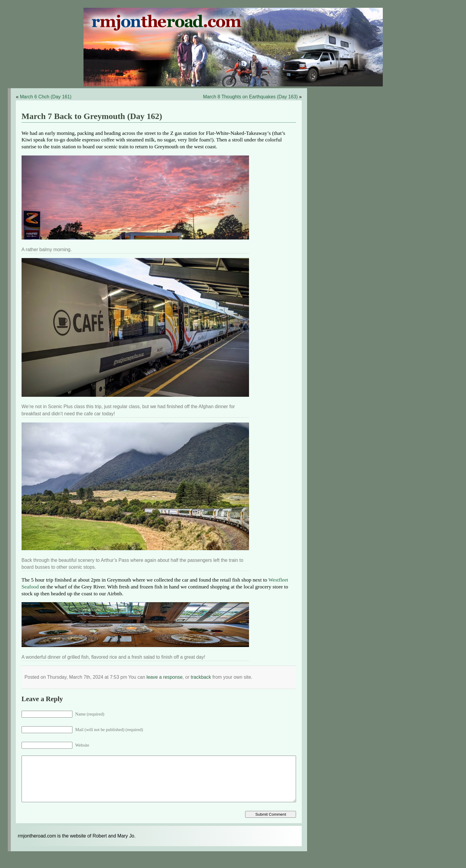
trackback (201, 677)
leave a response (164, 677)
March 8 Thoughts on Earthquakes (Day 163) (250, 97)
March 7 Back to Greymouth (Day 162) (92, 116)
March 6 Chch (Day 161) (45, 97)
